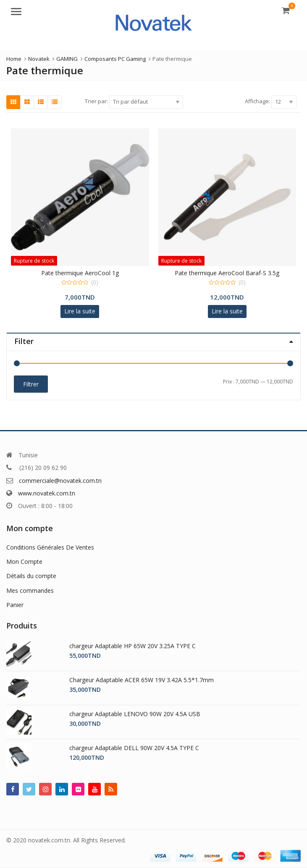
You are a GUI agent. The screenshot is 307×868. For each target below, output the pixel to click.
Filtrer (31, 384)
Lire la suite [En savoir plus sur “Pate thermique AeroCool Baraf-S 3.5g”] (227, 311)
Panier (15, 605)
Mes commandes (30, 590)
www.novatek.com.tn (47, 493)
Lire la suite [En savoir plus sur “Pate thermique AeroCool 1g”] (80, 311)
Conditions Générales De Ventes (50, 547)
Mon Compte (24, 562)
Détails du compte (31, 576)
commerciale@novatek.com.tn (60, 481)
